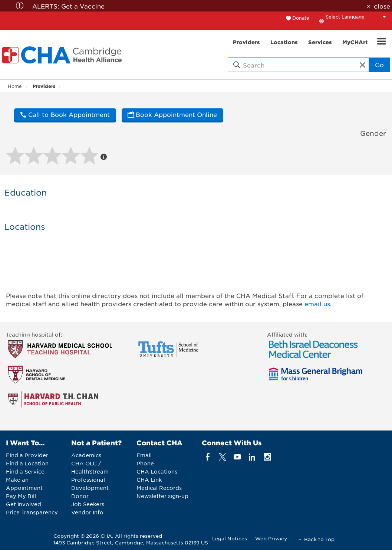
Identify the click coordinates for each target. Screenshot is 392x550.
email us (317, 304)
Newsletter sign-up (162, 496)
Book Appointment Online (172, 114)
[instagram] (267, 457)
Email (144, 455)
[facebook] (207, 457)
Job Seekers (88, 504)
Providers (44, 86)
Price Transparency (32, 512)
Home (15, 86)
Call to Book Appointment (65, 114)
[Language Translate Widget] (358, 17)
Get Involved (24, 504)
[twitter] (222, 457)
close (382, 6)
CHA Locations (157, 471)
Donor (80, 496)
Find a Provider (27, 455)
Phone (145, 463)
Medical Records (159, 488)
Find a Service (25, 471)
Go (379, 65)
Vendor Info (87, 512)
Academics (86, 455)
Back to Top (319, 539)
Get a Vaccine (84, 6)
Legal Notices (230, 538)
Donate (301, 18)
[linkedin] (252, 457)
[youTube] (238, 457)
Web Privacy (271, 538)
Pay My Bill (21, 496)
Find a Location (27, 463)
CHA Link (149, 479)
